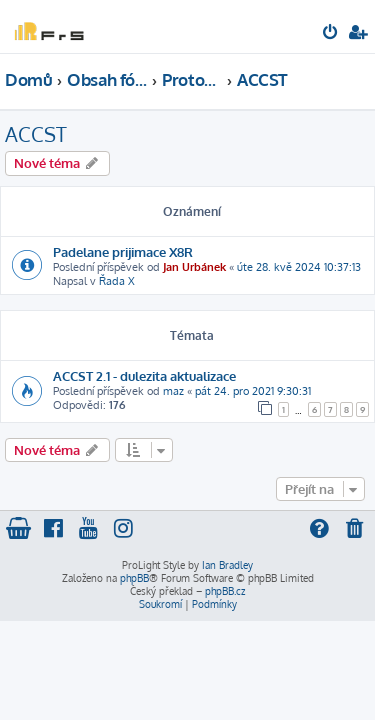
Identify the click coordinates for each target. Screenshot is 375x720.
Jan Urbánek (194, 267)
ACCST (36, 134)
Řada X (117, 281)
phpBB (134, 578)
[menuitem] (331, 34)
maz (173, 391)
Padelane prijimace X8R (123, 251)
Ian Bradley (227, 565)
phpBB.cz (225, 591)
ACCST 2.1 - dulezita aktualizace (144, 375)
